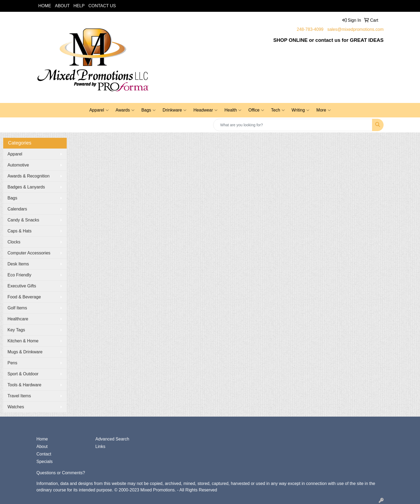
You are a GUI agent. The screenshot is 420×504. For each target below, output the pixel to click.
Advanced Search (112, 439)
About (42, 446)
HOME (45, 6)
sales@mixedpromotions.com (355, 29)
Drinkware (175, 110)
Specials (44, 462)
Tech (278, 110)
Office (256, 110)
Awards (125, 110)
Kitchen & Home (23, 341)
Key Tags (16, 330)
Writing (301, 110)
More (323, 110)
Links (100, 446)
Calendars (17, 209)
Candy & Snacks (23, 220)
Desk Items (18, 264)
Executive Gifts (22, 286)
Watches (16, 407)
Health (233, 110)
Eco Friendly (19, 275)
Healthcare (18, 319)
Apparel (99, 110)
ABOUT (62, 6)
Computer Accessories (29, 253)
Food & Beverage (24, 297)
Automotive (18, 165)
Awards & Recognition (29, 176)
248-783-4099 (310, 29)
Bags (149, 110)
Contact (44, 454)
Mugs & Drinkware (25, 352)
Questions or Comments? (61, 473)
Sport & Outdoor (23, 374)
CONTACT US (102, 6)
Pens (12, 363)
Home (42, 439)
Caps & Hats (20, 231)
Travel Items (19, 396)
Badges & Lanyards (26, 187)
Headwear (205, 110)
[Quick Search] (293, 125)
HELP (79, 6)
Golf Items (17, 308)
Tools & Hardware (24, 385)
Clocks (14, 242)
